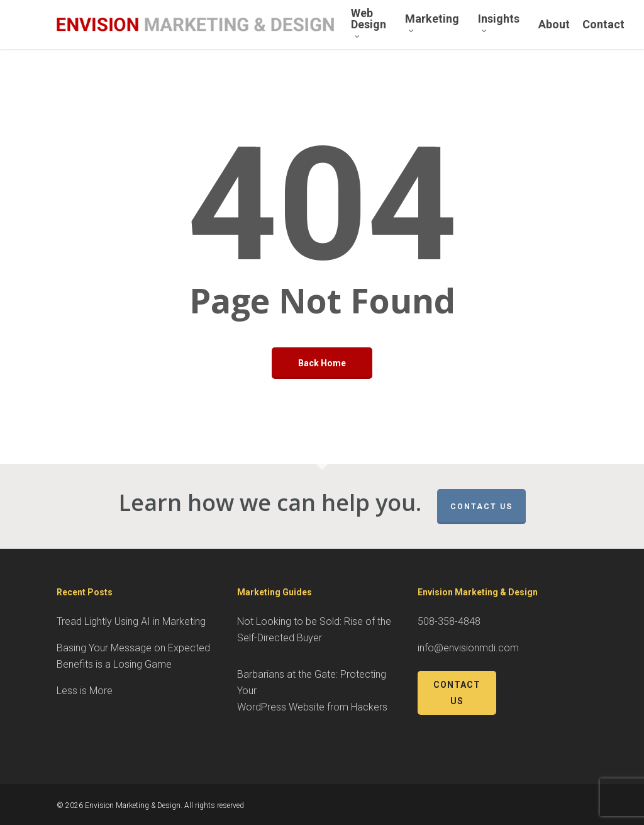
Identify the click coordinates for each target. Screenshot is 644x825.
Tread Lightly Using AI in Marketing (131, 621)
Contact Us (481, 507)
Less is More (85, 691)
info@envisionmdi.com (468, 648)
